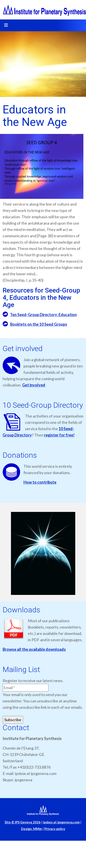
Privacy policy (55, 829)
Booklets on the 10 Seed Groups (39, 324)
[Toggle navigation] (6, 25)
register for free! (59, 435)
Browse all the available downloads (34, 649)
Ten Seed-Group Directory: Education (43, 315)
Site (23, 822)
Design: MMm (31, 829)
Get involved (34, 385)
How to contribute (40, 482)
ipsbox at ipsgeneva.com (61, 822)
